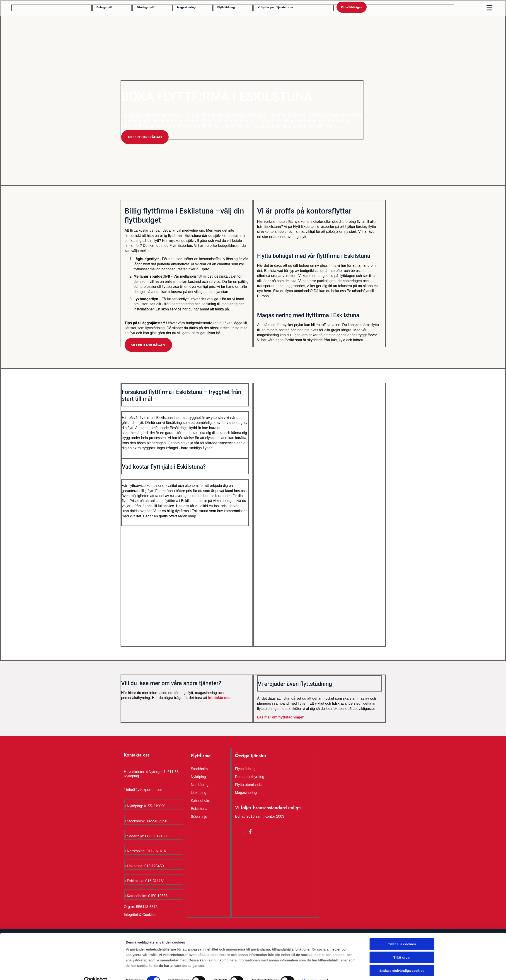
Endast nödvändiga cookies (402, 523)
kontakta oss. (220, 698)
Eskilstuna (199, 809)
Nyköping (198, 777)
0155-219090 (155, 806)
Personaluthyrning (250, 777)
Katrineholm (200, 801)
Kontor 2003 (274, 816)
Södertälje (199, 817)
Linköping (199, 793)
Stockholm (199, 769)
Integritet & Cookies (140, 915)
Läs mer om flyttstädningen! (281, 717)
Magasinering (246, 793)
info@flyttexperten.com (145, 790)
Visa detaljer (313, 532)
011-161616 (156, 851)
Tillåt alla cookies (402, 496)
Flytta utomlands (248, 785)
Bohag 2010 (245, 816)
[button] (104, 7)
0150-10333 (158, 896)
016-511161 (155, 881)
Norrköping (200, 785)
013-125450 (154, 866)
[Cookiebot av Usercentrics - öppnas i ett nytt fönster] (96, 533)
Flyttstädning (245, 769)
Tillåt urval (402, 509)
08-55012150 (156, 821)
